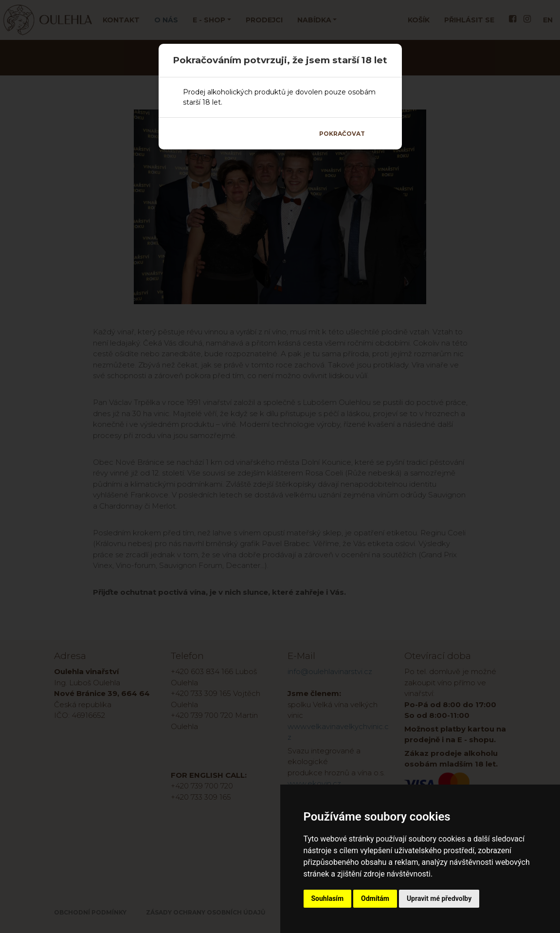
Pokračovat (342, 134)
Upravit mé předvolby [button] (439, 898)
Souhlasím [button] (328, 898)
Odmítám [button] (375, 898)
